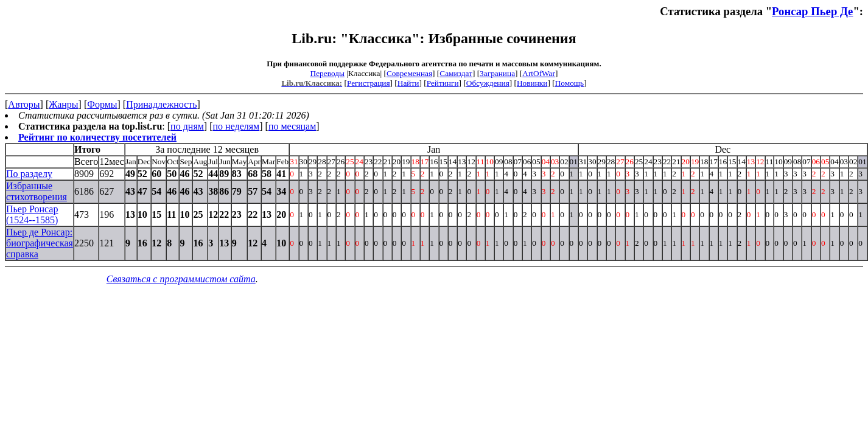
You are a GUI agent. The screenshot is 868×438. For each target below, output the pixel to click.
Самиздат (456, 73)
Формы (102, 104)
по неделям (236, 126)
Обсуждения (488, 83)
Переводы (327, 73)
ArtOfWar (539, 73)
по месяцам (292, 126)
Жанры (63, 104)
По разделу (29, 174)
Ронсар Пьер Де (812, 11)
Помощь (569, 83)
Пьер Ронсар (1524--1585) (32, 214)
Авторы (24, 104)
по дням (187, 126)
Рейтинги (443, 83)
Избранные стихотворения (37, 191)
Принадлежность (161, 104)
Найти (408, 83)
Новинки (532, 83)
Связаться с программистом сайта (181, 279)
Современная (409, 73)
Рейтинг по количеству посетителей (97, 137)
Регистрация (369, 83)
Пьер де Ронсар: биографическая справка (40, 243)
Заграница (497, 73)
